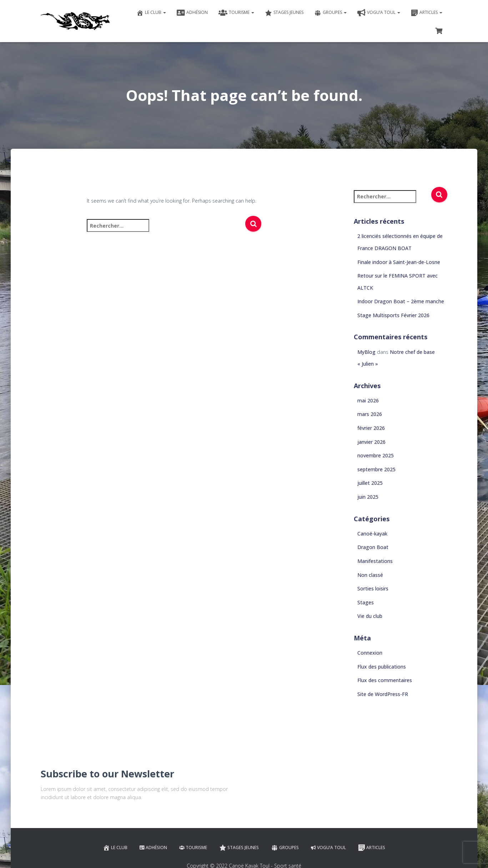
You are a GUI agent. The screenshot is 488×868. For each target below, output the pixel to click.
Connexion (370, 653)
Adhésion (192, 13)
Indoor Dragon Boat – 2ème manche (401, 301)
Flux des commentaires (385, 680)
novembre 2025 (376, 455)
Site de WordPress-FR (383, 694)
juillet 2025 (370, 483)
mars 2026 (370, 414)
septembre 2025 (376, 469)
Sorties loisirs (373, 588)
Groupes (330, 13)
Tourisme (236, 13)
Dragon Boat (373, 547)
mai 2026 (368, 400)
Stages (366, 602)
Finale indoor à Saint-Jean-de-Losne (399, 262)
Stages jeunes (284, 13)
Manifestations (375, 561)
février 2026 (371, 428)
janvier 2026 (371, 442)
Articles (427, 13)
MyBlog (366, 352)
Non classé (370, 575)
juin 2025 (368, 497)
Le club (151, 13)
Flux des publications (382, 667)
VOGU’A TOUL (379, 13)
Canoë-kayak (372, 534)
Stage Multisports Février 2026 (393, 315)
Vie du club (370, 616)
